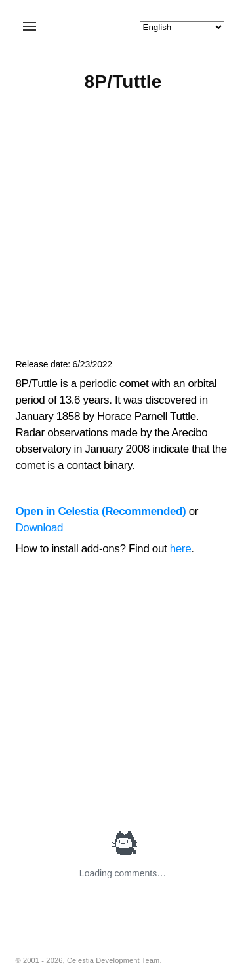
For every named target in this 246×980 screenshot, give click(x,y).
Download (39, 528)
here (181, 549)
